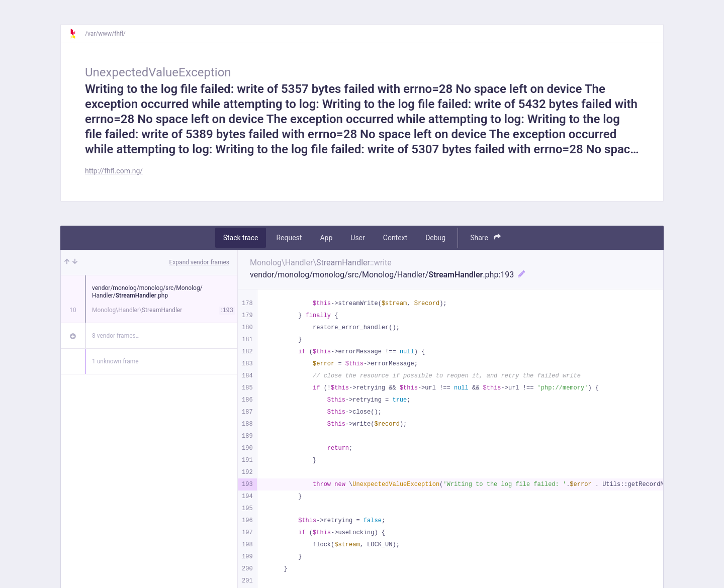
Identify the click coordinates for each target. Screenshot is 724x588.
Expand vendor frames (199, 262)
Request (289, 238)
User (357, 238)
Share (485, 237)
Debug (435, 238)
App (326, 238)
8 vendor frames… (116, 336)
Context (395, 238)
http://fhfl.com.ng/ (114, 171)
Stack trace (241, 238)
